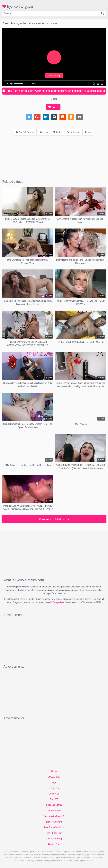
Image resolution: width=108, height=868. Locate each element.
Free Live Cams (54, 788)
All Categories (56, 602)
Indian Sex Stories (54, 805)
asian (44, 132)
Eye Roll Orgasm (18, 6)
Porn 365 (54, 799)
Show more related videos (54, 519)
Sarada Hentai (54, 811)
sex (88, 132)
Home (54, 771)
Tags (54, 783)
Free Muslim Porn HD (54, 816)
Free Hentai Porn (54, 822)
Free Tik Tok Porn (54, 833)
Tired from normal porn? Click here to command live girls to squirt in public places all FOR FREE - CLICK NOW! (54, 92)
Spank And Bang (54, 839)
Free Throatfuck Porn (54, 827)
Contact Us (54, 794)
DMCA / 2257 (54, 777)
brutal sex (73, 132)
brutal (58, 132)
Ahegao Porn (54, 844)
